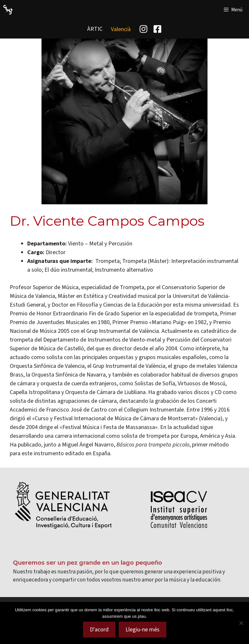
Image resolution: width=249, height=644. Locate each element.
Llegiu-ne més (142, 629)
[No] (241, 623)
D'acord (99, 629)
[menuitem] (121, 29)
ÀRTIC (95, 29)
